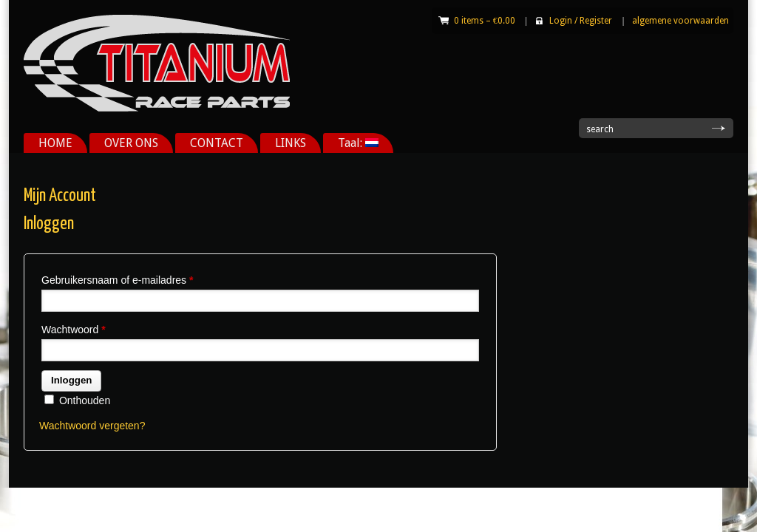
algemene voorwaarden (680, 21)
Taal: (358, 143)
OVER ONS (131, 143)
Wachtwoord (74, 330)
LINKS (291, 143)
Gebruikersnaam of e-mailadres (117, 280)
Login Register (581, 21)
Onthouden (77, 400)
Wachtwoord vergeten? (92, 426)
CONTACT (217, 143)
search (600, 129)
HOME (55, 143)
